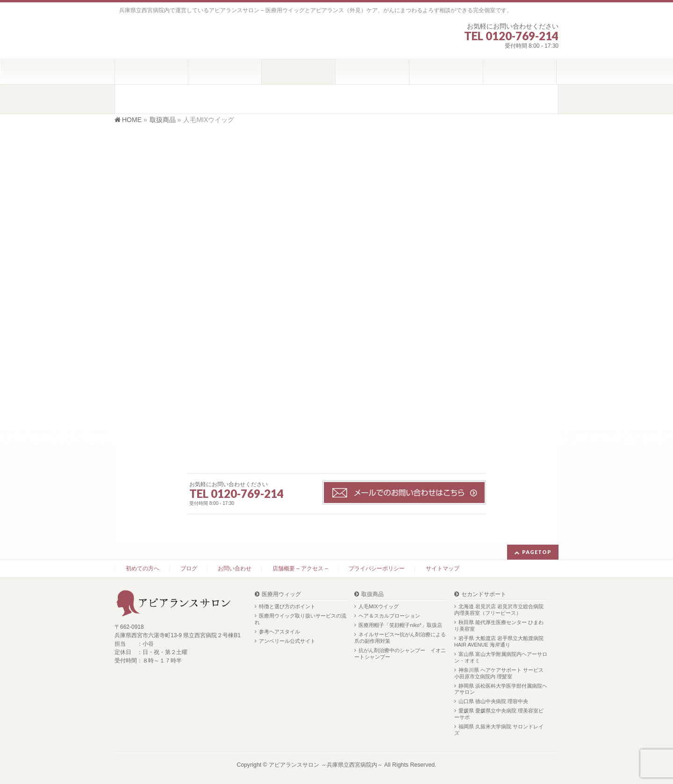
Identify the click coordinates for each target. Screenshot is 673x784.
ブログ (189, 568)
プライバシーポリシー (377, 568)
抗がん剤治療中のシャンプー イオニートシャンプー (400, 654)
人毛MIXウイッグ (379, 606)
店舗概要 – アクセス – (300, 568)
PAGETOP (537, 552)
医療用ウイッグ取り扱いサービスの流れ (301, 619)
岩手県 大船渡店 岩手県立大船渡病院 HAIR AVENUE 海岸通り (499, 641)
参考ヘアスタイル (279, 632)
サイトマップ (443, 568)
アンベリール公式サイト (287, 641)
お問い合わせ (235, 568)
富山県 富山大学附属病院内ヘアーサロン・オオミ (501, 657)
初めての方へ (143, 568)
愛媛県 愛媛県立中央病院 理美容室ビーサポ (499, 714)
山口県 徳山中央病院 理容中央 (493, 701)
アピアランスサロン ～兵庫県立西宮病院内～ (326, 765)
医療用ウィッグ (281, 594)
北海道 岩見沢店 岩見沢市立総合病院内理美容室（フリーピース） (499, 610)
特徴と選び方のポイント (287, 606)
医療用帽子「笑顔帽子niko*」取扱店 (400, 625)
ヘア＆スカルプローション (389, 616)
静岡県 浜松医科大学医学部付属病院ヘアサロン (501, 689)
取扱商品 (372, 594)
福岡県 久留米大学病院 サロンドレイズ (499, 730)
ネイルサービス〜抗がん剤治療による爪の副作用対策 (400, 638)
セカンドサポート (484, 594)
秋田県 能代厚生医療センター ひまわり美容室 (499, 626)
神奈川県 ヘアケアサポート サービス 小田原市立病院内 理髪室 (499, 673)
